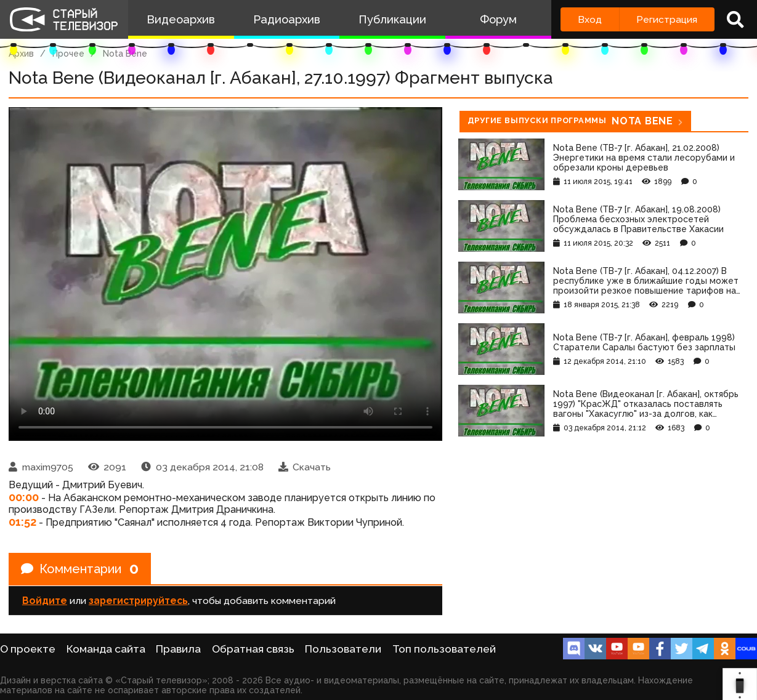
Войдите (45, 601)
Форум (498, 19)
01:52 (22, 522)
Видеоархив (181, 19)
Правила (178, 649)
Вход (590, 19)
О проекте (28, 649)
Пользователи (343, 649)
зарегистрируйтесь (138, 601)
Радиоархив (287, 19)
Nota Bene (125, 54)
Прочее (68, 54)
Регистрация (667, 19)
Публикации (392, 19)
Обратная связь (253, 649)
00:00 (24, 497)
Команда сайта (106, 649)
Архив (21, 54)
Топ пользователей (444, 649)
